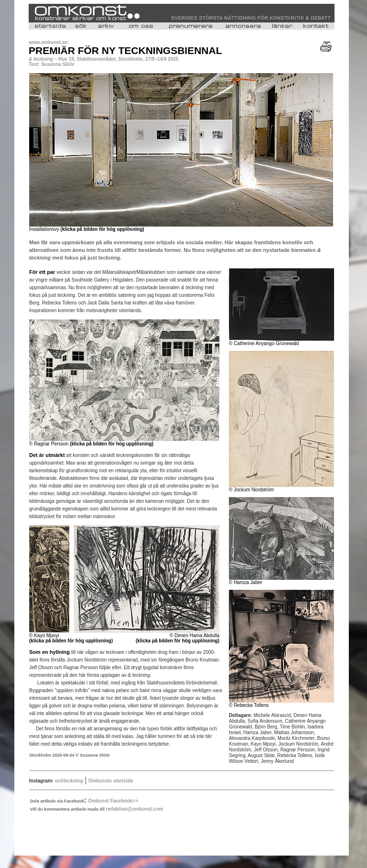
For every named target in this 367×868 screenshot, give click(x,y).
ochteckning (68, 781)
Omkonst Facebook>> (113, 801)
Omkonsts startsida (111, 781)
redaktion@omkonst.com (134, 809)
